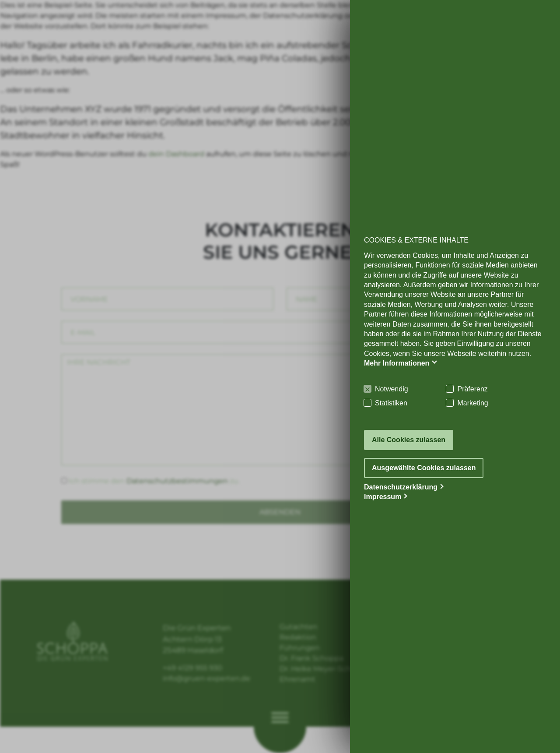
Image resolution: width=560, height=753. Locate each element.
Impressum (383, 497)
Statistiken (391, 403)
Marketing (472, 403)
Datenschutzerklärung (401, 487)
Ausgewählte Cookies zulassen (424, 468)
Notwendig (392, 389)
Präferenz (472, 389)
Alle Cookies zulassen (409, 440)
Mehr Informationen (397, 363)
